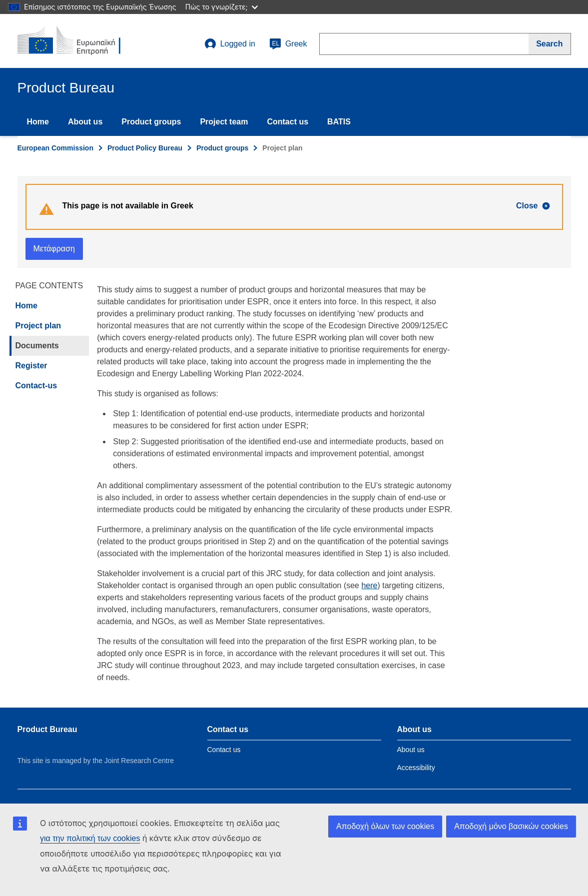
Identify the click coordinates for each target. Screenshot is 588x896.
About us (85, 122)
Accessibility (416, 768)
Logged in (230, 44)
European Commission (55, 148)
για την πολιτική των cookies (90, 838)
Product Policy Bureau (145, 148)
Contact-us (36, 386)
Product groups (151, 122)
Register (31, 366)
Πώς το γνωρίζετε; (222, 7)
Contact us (288, 122)
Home (38, 122)
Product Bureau (47, 729)
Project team (224, 122)
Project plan (38, 326)
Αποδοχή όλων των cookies (385, 826)
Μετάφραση (54, 249)
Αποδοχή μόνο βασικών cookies (511, 826)
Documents (37, 346)
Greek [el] (288, 44)
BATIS (339, 122)
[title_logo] (78, 41)
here (369, 585)
